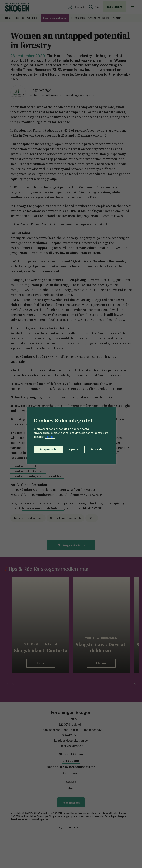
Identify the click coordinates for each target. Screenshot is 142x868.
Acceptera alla (95, 448)
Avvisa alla (67, 448)
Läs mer (50, 437)
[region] (71, 434)
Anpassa (44, 448)
